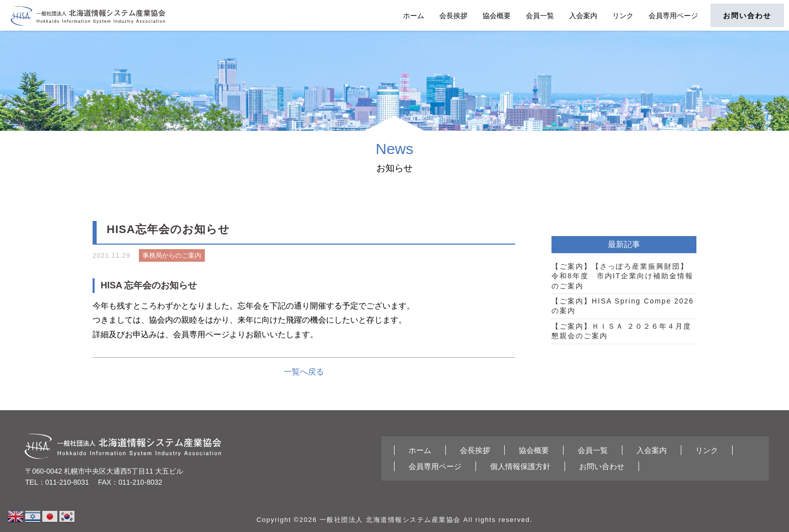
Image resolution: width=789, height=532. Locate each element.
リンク (623, 16)
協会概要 (497, 16)
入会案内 (583, 16)
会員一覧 (540, 16)
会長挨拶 (453, 16)
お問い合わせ (747, 16)
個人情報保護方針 (520, 466)
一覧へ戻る (304, 372)
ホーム (414, 16)
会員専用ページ (673, 16)
